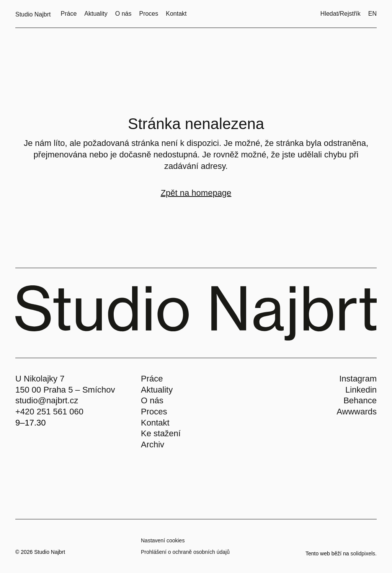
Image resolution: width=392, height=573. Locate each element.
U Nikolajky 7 (40, 379)
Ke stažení (161, 433)
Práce (152, 379)
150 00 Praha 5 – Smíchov (65, 390)
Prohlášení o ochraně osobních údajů (185, 552)
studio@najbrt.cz (47, 400)
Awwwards (357, 412)
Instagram (358, 379)
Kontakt (155, 423)
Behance (360, 400)
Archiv (153, 444)
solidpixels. (364, 553)
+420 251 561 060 (49, 412)
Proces (154, 412)
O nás (152, 400)
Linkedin (361, 390)
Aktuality (157, 390)
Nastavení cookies (163, 540)
